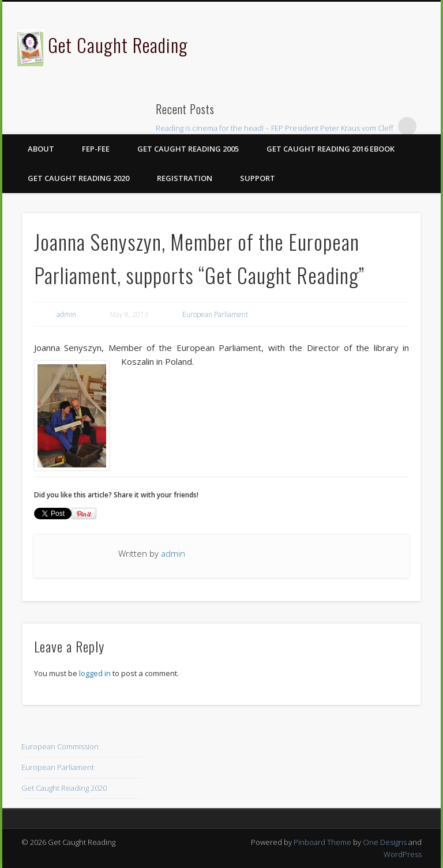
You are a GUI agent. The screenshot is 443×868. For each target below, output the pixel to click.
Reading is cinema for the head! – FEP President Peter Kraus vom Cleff (275, 128)
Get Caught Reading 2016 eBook (331, 149)
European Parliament (215, 314)
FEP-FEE (96, 149)
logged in (95, 673)
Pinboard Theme (322, 842)
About (41, 149)
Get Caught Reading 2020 (78, 178)
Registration (185, 178)
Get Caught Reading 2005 (188, 149)
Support (258, 178)
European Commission (60, 746)
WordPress (403, 854)
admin (66, 314)
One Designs (385, 842)
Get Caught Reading (118, 45)
